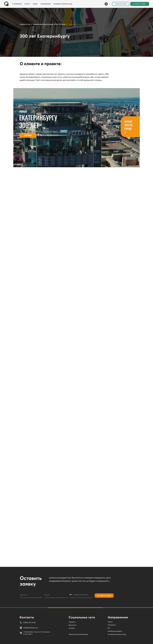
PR (109, 628)
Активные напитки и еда (63, 4)
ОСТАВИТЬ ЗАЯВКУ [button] (140, 4)
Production (112, 625)
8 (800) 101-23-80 (121, 4)
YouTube (72, 628)
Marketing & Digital (115, 631)
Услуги (27, 4)
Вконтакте (73, 625)
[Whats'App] (106, 4)
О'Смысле (71, 24)
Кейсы (35, 4)
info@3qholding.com (30, 628)
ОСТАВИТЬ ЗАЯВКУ (104, 596)
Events (110, 622)
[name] (31, 595)
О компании (17, 4)
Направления (46, 4)
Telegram (72, 622)
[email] (56, 595)
